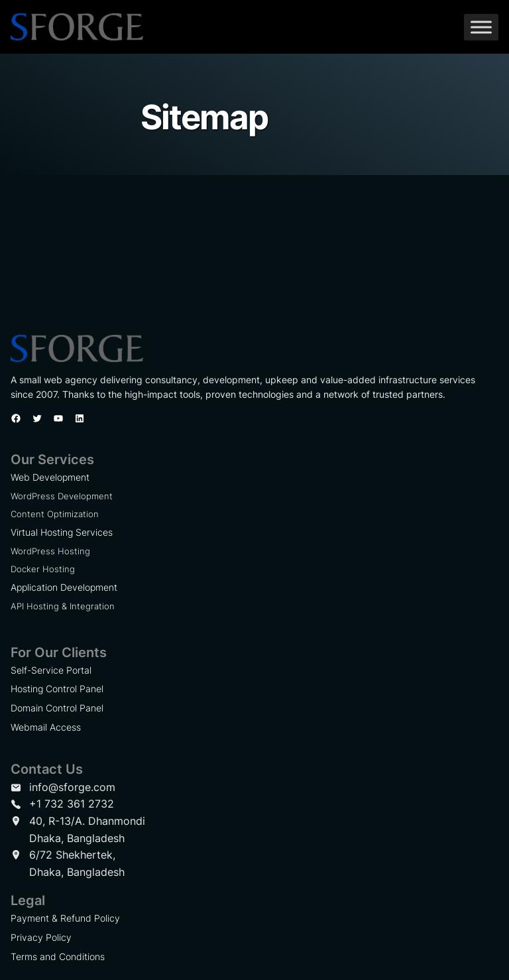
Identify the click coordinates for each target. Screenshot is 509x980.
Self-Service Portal (51, 670)
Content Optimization (55, 514)
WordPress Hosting (50, 551)
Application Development (64, 587)
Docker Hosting (43, 569)
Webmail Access (46, 727)
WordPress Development (62, 496)
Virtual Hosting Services (62, 532)
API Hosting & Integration (63, 606)
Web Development (50, 477)
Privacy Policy (41, 937)
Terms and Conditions (58, 956)
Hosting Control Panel (57, 689)
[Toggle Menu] (481, 27)
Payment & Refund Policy (65, 918)
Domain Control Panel (57, 708)
